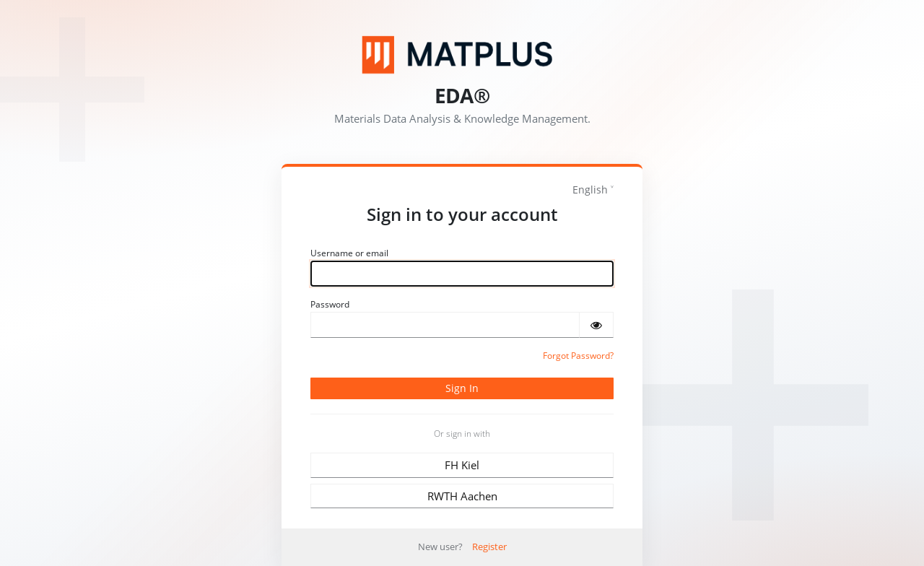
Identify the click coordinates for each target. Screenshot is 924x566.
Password (330, 304)
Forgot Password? (578, 356)
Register (489, 547)
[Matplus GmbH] (462, 55)
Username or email (349, 253)
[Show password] (596, 325)
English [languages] (590, 190)
